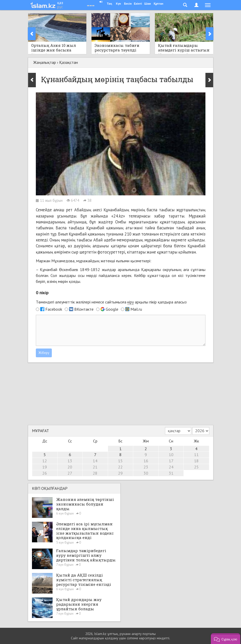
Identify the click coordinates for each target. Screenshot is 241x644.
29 (120, 473)
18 (196, 461)
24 (171, 467)
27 (70, 473)
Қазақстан (69, 62)
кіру (131, 302)
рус (60, 7)
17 (171, 461)
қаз (60, 3)
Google (112, 309)
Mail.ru (136, 309)
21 (95, 467)
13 (70, 461)
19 (45, 467)
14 (95, 461)
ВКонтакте (84, 309)
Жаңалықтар (45, 62)
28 (95, 473)
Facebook (54, 309)
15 (120, 461)
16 (146, 461)
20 (70, 467)
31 (171, 473)
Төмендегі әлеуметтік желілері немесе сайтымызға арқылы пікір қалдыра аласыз (111, 302)
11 (196, 455)
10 (171, 455)
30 (146, 473)
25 (196, 467)
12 (45, 461)
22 (120, 467)
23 (146, 467)
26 (45, 473)
